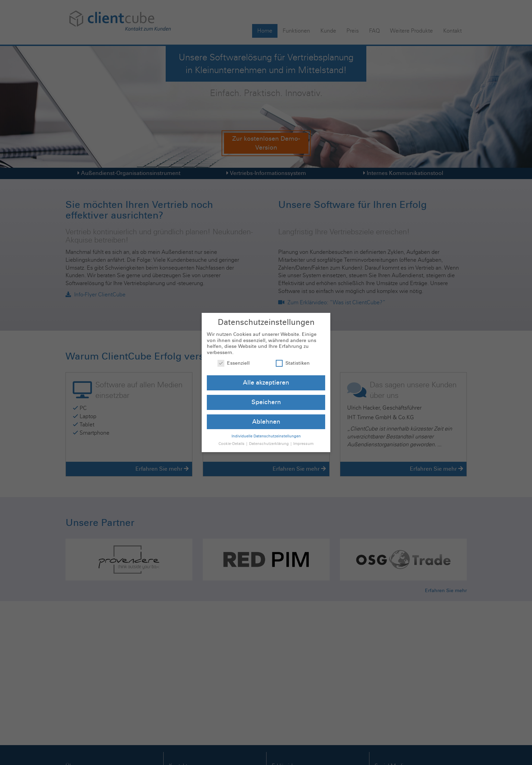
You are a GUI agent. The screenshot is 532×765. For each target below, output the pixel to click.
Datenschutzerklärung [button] (269, 437)
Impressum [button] (303, 437)
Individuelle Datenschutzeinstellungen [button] (266, 429)
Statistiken (293, 356)
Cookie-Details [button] (232, 437)
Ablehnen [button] (266, 415)
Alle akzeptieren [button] (266, 375)
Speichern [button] (266, 395)
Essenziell (234, 356)
